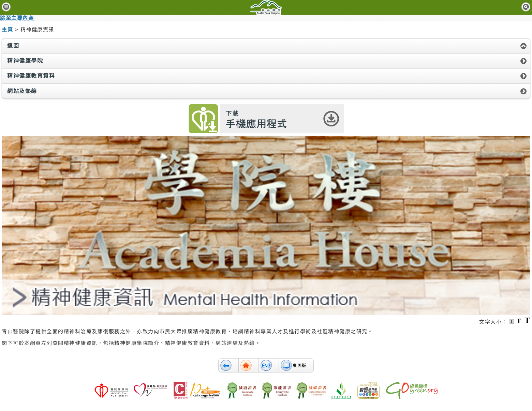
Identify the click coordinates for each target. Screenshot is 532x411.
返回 (13, 46)
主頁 (7, 29)
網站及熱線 (22, 91)
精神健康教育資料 (31, 76)
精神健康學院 (25, 61)
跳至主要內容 (17, 18)
